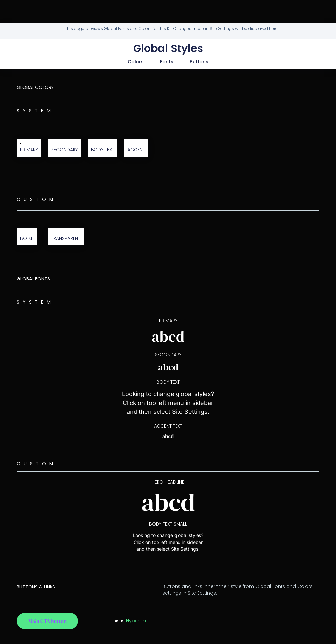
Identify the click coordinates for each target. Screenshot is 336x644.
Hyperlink (136, 621)
